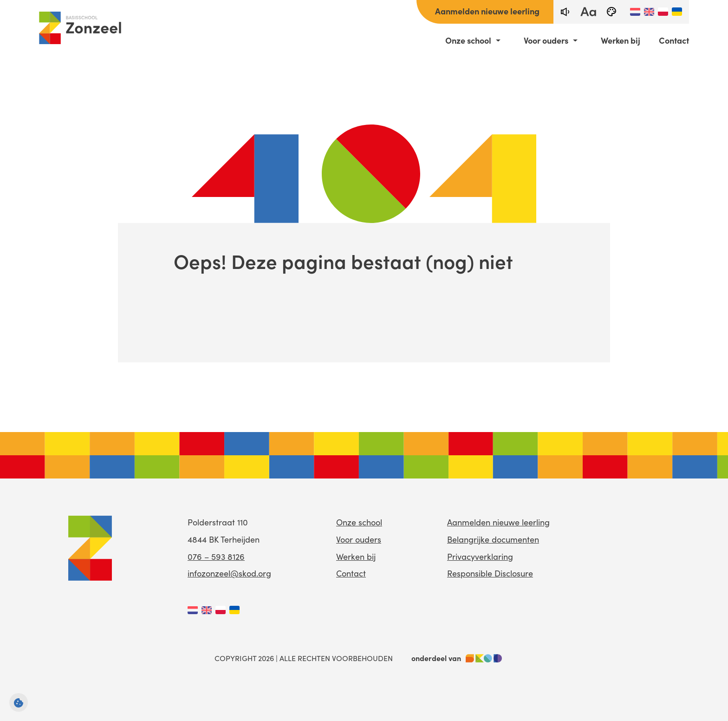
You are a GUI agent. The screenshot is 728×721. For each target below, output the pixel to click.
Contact (674, 40)
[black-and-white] (611, 12)
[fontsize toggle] (588, 12)
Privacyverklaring (480, 557)
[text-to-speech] (565, 12)
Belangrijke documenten (493, 539)
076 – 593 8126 (216, 557)
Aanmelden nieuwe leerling (487, 11)
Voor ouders (546, 40)
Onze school (468, 40)
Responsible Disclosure (490, 573)
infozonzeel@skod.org (229, 573)
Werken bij (621, 40)
